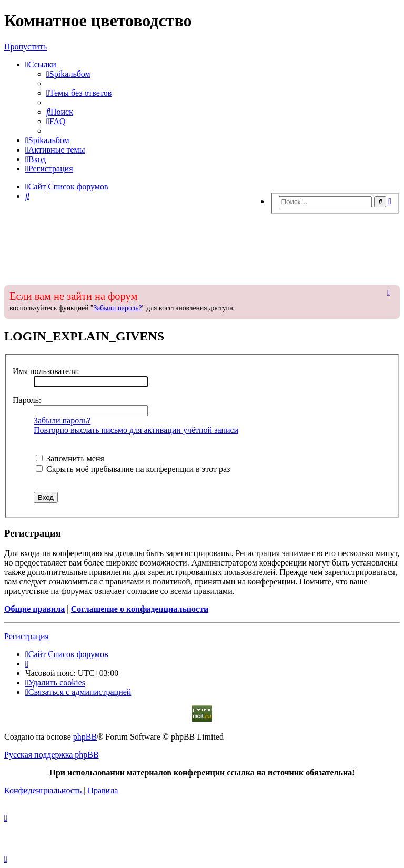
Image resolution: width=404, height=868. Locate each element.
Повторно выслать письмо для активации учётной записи (136, 430)
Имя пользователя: (46, 371)
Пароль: (27, 400)
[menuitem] (68, 74)
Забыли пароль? (117, 308)
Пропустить (26, 47)
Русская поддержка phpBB (52, 755)
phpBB (85, 737)
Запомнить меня (70, 458)
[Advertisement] (202, 246)
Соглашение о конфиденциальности (140, 609)
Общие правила (34, 609)
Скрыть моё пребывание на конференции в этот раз (133, 469)
